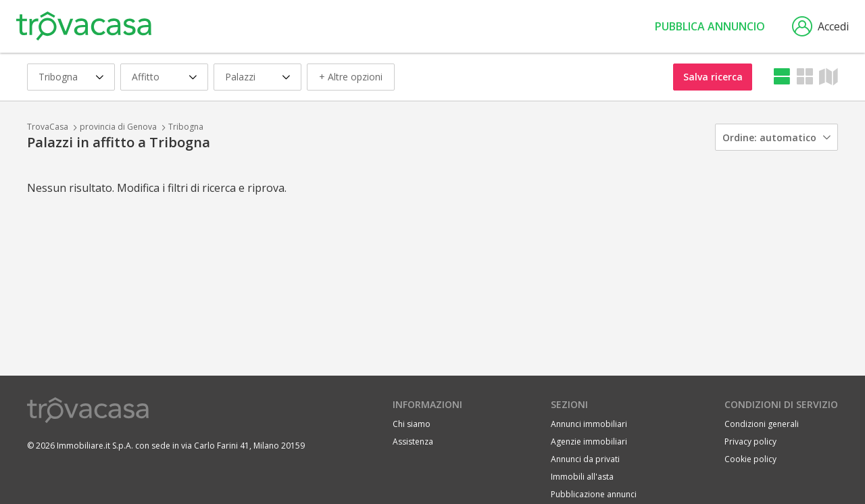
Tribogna (186, 127)
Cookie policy (750, 459)
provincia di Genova (118, 127)
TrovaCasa (48, 127)
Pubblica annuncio (710, 26)
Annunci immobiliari (589, 424)
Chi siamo (412, 424)
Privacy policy (750, 442)
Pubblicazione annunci (594, 494)
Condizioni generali (762, 424)
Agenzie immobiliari (589, 442)
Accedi (820, 26)
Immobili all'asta (582, 477)
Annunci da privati (585, 459)
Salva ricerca (713, 77)
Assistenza (413, 442)
